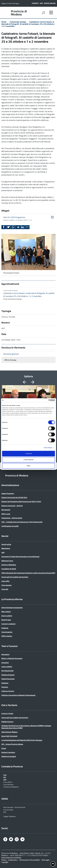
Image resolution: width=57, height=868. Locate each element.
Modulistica (6, 548)
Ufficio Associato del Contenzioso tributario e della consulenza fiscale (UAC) (28, 573)
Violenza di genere (8, 675)
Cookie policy (13, 860)
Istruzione (5, 663)
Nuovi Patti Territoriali (9, 736)
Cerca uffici (5, 581)
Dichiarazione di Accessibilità (30, 860)
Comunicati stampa (18, 22)
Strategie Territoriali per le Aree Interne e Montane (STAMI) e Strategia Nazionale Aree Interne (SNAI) (26, 727)
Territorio (5, 687)
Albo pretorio (6, 612)
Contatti (35, 3)
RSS (5, 812)
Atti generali (6, 510)
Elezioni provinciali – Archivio (12, 506)
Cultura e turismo (8, 691)
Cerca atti (5, 589)
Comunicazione (7, 632)
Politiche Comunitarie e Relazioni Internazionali (18, 695)
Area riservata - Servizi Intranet (14, 807)
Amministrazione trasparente (12, 608)
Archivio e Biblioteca (9, 565)
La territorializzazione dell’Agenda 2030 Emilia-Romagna (22, 740)
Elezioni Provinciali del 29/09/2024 (14, 497)
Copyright (5, 862)
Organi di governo (8, 493)
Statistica (5, 683)
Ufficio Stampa (10, 360)
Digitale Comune (7, 722)
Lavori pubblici (7, 667)
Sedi (5, 775)
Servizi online (50, 3)
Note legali (46, 860)
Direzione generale (11, 354)
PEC (5, 777)
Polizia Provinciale (8, 679)
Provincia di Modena (19, 13)
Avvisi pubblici (7, 616)
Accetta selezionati (28, 460)
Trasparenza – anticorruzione (12, 518)
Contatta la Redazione (11, 787)
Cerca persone (6, 585)
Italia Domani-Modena (9, 732)
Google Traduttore (9, 816)
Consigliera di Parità (9, 569)
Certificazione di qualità (10, 526)
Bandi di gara (6, 620)
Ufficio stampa (7, 636)
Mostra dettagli (48, 448)
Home (4, 22)
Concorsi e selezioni (8, 624)
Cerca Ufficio (8, 782)
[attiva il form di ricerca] (43, 13)
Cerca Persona (8, 784)
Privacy (4, 860)
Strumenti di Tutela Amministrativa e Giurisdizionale (20, 557)
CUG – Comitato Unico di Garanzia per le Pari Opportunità (22, 522)
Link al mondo (8, 810)
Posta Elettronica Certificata (11, 858)
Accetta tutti (28, 454)
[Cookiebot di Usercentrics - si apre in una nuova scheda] (45, 400)
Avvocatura (5, 654)
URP (41, 3)
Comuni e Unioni (7, 713)
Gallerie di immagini (9, 756)
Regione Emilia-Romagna (10, 3)
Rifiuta (28, 466)
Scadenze (5, 628)
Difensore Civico (7, 561)
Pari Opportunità (7, 671)
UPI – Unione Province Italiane (12, 744)
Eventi (4, 748)
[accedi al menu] (51, 12)
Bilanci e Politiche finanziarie (12, 658)
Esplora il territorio (8, 752)
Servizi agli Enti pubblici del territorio (15, 577)
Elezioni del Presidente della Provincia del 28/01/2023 (21, 501)
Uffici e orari (6, 514)
